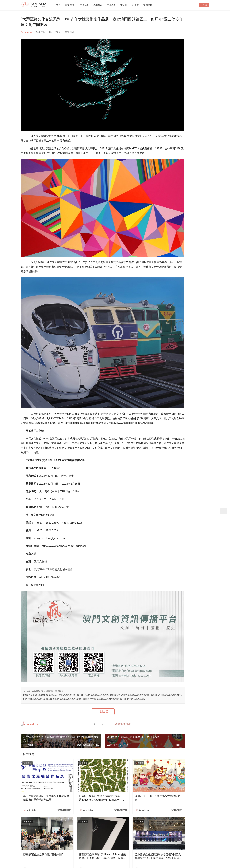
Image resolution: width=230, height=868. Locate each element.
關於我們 (57, 852)
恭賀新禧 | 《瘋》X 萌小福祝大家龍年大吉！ (133, 731)
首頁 (68, 5)
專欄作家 (108, 5)
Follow (176, 71)
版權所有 (49, 858)
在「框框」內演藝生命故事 (192, 260)
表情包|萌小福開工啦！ (190, 340)
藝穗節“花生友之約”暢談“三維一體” (41, 783)
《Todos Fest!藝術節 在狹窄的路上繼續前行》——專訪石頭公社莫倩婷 (194, 308)
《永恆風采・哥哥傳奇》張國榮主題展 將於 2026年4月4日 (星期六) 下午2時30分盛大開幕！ (186, 111)
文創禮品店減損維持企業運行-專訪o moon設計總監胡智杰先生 (194, 403)
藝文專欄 (80, 5)
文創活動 (94, 5)
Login (32, 830)
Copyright (58, 858)
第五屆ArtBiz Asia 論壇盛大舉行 (182, 120)
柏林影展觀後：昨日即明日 (192, 236)
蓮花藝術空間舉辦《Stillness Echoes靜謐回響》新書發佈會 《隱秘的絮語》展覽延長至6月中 (88, 783)
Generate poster (91, 663)
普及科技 (99, 858)
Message (193, 71)
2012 (69, 858)
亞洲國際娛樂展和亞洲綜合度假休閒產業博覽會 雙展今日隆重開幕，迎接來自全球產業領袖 (133, 783)
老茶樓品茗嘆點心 (188, 355)
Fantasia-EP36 (173, 102)
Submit (147, 830)
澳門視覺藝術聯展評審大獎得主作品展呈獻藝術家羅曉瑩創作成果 (41, 731)
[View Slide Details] (186, 140)
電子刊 (134, 5)
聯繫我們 (70, 852)
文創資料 (158, 5)
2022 (74, 858)
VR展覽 (145, 5)
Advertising (26, 32)
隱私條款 (97, 852)
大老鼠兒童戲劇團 (188, 275)
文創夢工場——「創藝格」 (174, 320)
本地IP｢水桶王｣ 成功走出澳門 (194, 385)
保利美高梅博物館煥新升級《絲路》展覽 (186, 96)
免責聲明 (110, 852)
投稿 (204, 5)
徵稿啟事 (84, 852)
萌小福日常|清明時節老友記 (193, 206)
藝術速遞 (69, 32)
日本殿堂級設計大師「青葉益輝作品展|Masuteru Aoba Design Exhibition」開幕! (87, 731)
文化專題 (121, 5)
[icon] (187, 855)
